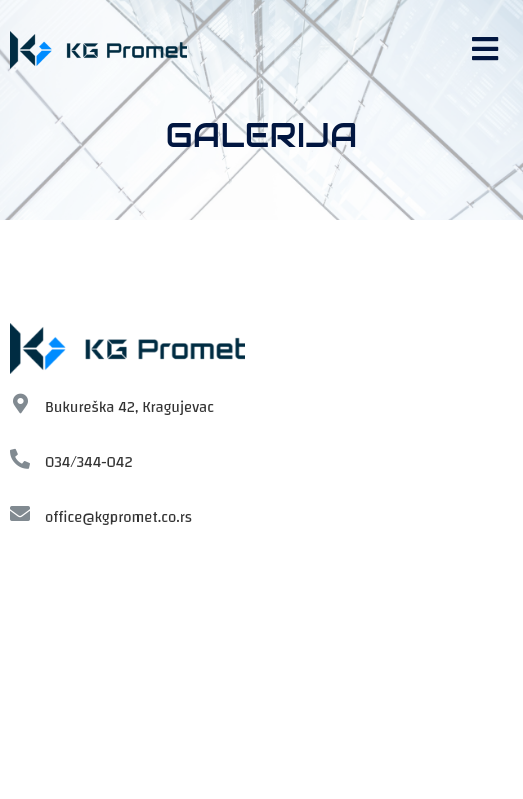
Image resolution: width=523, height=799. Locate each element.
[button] (487, 49)
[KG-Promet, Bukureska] (261, 674)
